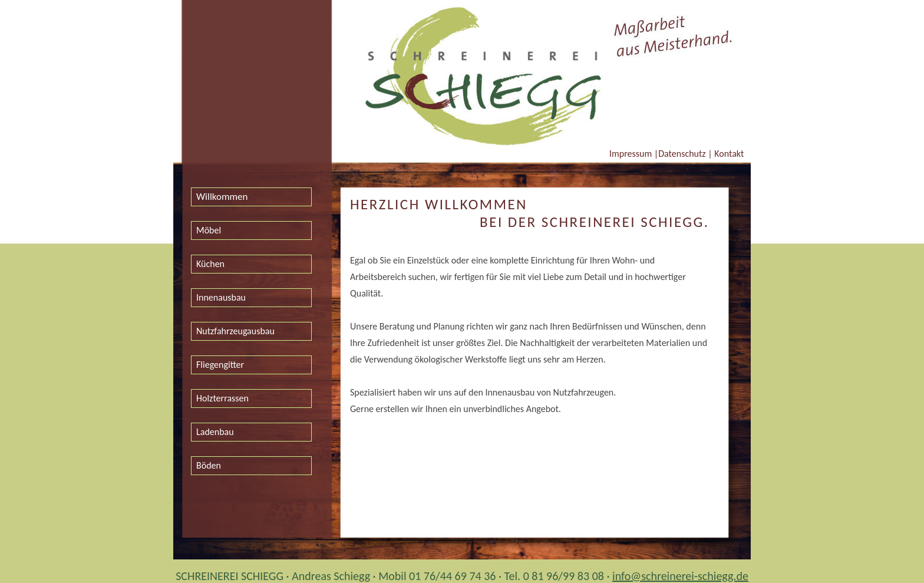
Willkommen (222, 197)
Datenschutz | (685, 154)
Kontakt (728, 154)
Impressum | (634, 154)
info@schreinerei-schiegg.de (680, 576)
